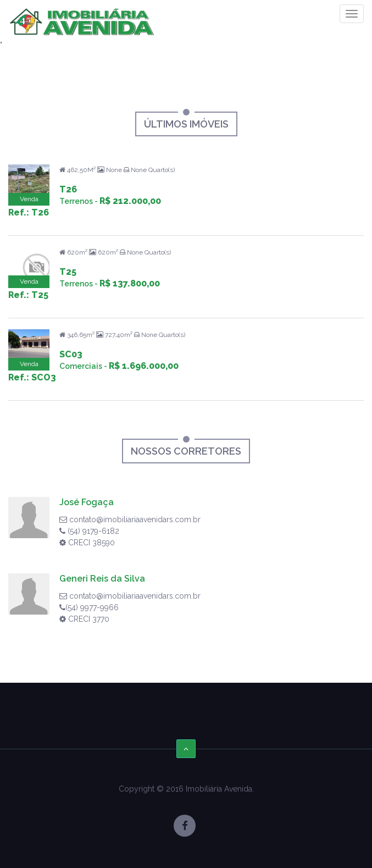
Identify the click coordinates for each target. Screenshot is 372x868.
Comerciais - (119, 366)
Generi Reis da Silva (102, 579)
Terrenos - (110, 201)
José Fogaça (87, 502)
